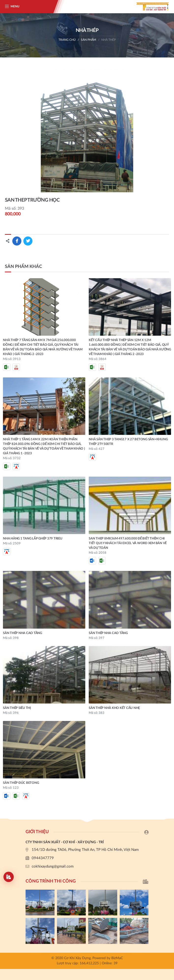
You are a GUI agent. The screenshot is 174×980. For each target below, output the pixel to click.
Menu (15, 6)
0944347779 (43, 858)
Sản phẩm (88, 40)
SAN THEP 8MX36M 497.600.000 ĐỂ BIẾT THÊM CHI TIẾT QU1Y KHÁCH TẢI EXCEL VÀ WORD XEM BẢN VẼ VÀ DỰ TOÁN (128, 543)
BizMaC (117, 958)
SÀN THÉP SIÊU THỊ (17, 708)
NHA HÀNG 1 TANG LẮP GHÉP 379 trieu (33, 539)
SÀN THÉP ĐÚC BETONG (21, 783)
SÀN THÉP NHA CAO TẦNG (22, 633)
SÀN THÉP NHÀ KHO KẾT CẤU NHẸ (114, 708)
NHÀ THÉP (109, 40)
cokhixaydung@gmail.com (53, 866)
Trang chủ (67, 40)
